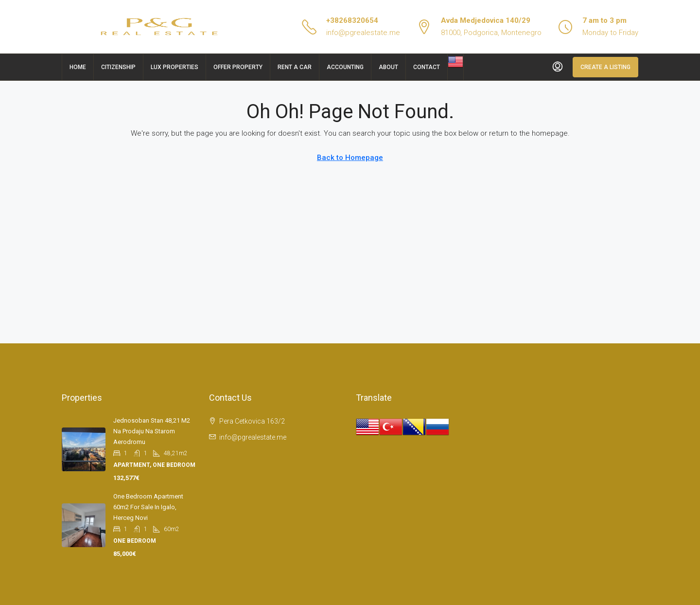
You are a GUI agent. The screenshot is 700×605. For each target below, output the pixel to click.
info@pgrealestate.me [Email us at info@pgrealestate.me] (253, 437)
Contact (427, 67)
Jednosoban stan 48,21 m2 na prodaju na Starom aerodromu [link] (152, 431)
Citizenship (118, 67)
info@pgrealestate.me (363, 33)
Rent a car (295, 67)
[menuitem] (558, 67)
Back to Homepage (350, 158)
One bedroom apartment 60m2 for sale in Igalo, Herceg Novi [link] (148, 507)
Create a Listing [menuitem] (605, 67)
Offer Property (238, 67)
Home (78, 67)
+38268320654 (352, 20)
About (388, 67)
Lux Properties (175, 67)
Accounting (345, 67)
